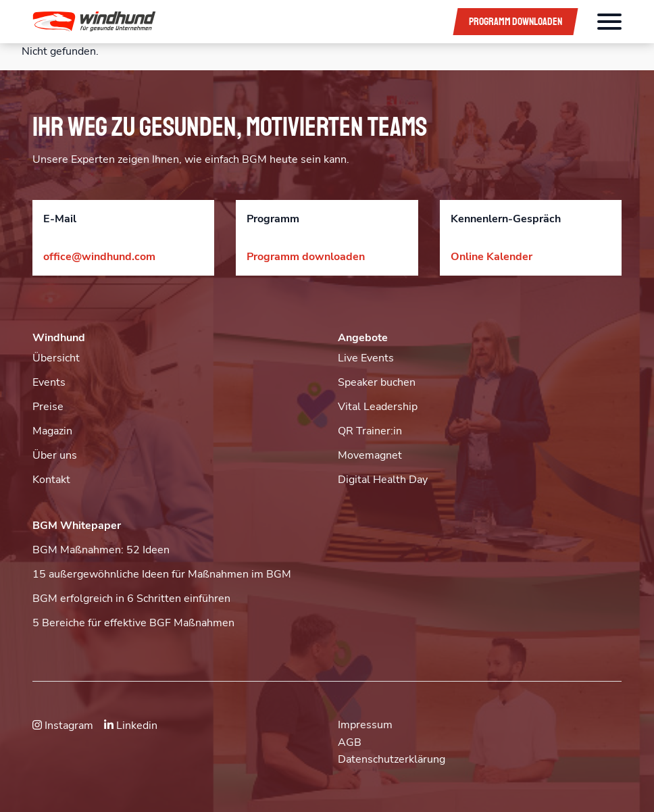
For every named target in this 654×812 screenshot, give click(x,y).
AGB (350, 742)
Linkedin (131, 726)
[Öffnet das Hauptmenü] (609, 22)
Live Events (366, 358)
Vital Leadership (378, 407)
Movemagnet (370, 455)
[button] (233, 22)
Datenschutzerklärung (392, 759)
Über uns (55, 455)
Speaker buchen (377, 382)
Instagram (63, 726)
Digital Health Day (383, 480)
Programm (515, 22)
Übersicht (56, 358)
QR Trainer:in (370, 431)
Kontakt (51, 480)
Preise (48, 407)
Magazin (52, 431)
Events (49, 382)
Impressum (365, 725)
